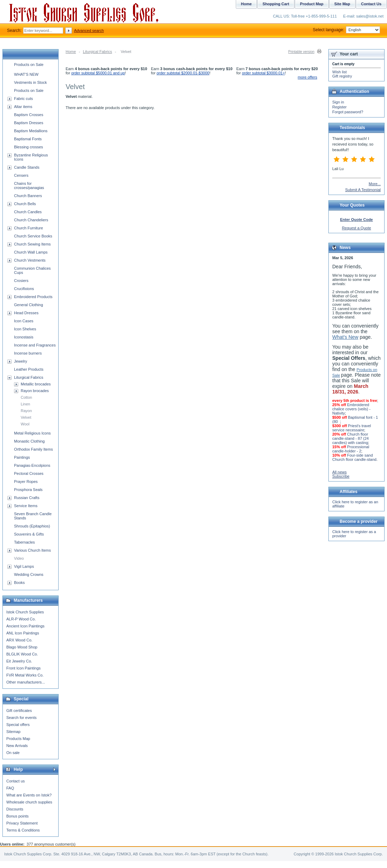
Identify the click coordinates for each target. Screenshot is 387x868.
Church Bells (25, 204)
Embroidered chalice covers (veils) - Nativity (351, 409)
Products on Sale (29, 65)
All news (339, 472)
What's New (345, 337)
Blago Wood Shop (22, 647)
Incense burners (28, 353)
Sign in (338, 102)
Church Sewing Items (32, 244)
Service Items (26, 506)
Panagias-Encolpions (32, 465)
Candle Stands (27, 167)
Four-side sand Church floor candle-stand (354, 457)
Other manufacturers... (26, 682)
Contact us (16, 781)
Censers (21, 175)
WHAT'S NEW (26, 74)
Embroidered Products (33, 297)
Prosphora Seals (28, 490)
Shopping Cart (276, 4)
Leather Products (29, 369)
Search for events (21, 718)
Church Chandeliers (31, 220)
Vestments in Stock (31, 82)
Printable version (301, 52)
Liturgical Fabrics (97, 52)
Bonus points (18, 816)
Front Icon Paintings (24, 668)
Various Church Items (32, 550)
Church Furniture (29, 228)
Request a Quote (356, 228)
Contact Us (371, 4)
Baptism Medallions (31, 131)
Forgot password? (348, 112)
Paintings (22, 457)
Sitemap (13, 732)
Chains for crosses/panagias (29, 186)
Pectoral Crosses (29, 473)
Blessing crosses (29, 147)
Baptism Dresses (29, 123)
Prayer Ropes (26, 482)
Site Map (342, 4)
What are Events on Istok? (29, 795)
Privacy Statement (22, 823)
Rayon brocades (35, 391)
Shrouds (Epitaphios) (32, 526)
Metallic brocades (36, 384)
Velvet (26, 417)
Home (71, 52)
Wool (25, 424)
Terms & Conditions (23, 830)
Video (19, 558)
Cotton (26, 397)
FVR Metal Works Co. (25, 675)
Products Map (18, 739)
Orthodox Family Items (34, 449)
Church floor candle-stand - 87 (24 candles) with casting (351, 438)
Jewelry (21, 361)
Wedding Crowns (29, 574)
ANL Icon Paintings (23, 633)
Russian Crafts (27, 498)
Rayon (26, 411)
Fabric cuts (24, 99)
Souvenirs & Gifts (29, 534)
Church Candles (28, 212)
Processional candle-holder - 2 (351, 449)
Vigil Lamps (24, 566)
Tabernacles (24, 542)
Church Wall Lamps (31, 252)
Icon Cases (24, 321)
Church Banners (28, 196)
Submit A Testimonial (363, 190)
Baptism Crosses (29, 115)
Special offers (18, 725)
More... (375, 184)
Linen (25, 404)
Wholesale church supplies (29, 802)
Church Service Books (33, 236)
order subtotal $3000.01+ (263, 73)
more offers (308, 77)
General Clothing (29, 305)
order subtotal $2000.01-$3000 (183, 73)
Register (339, 107)
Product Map (312, 4)
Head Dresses (26, 313)
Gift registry (342, 76)
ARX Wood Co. (19, 640)
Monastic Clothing (29, 441)
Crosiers (21, 281)
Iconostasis (24, 337)
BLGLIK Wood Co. (22, 654)
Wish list (339, 72)
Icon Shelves (25, 329)
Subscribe (341, 476)
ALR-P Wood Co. (21, 619)
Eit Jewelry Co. (19, 661)
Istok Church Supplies (25, 612)
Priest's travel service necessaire (352, 428)
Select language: (346, 30)
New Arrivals (17, 746)
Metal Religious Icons (32, 433)
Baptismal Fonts (28, 139)
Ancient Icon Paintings (25, 626)
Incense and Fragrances (35, 345)
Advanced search (89, 31)
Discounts (15, 809)
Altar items (23, 107)
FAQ (10, 788)
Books (19, 583)
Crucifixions (24, 289)
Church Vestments (30, 260)
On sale (13, 753)
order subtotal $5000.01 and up (98, 73)
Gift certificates (19, 711)
